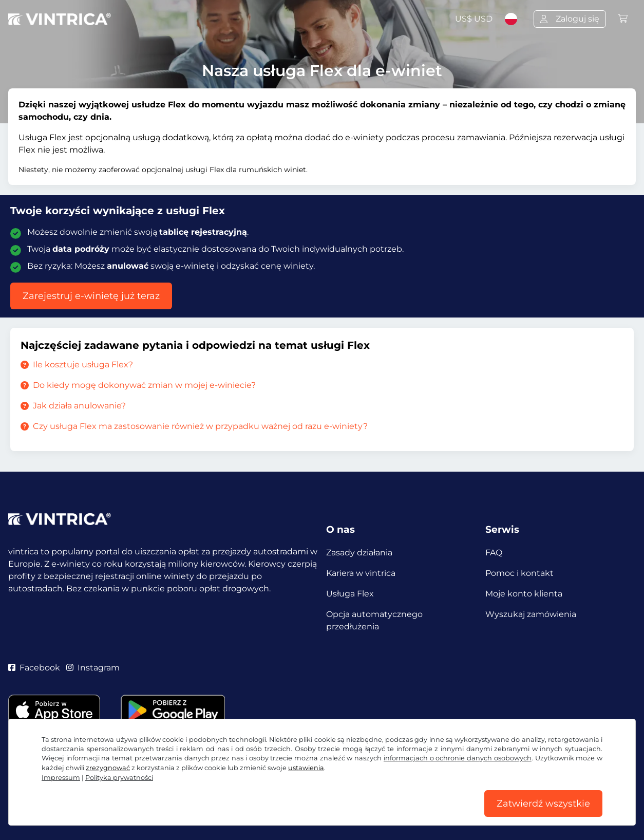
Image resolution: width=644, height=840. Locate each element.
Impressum (61, 778)
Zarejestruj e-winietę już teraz (91, 296)
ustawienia (306, 768)
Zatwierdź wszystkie (543, 804)
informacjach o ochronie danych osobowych (458, 758)
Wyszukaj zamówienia (531, 614)
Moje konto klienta (524, 594)
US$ (474, 19)
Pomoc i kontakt (519, 573)
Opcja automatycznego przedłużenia (374, 620)
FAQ (494, 553)
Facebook (34, 668)
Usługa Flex (350, 594)
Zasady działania (359, 553)
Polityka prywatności (119, 778)
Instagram (93, 668)
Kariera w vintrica (361, 573)
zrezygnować (108, 768)
